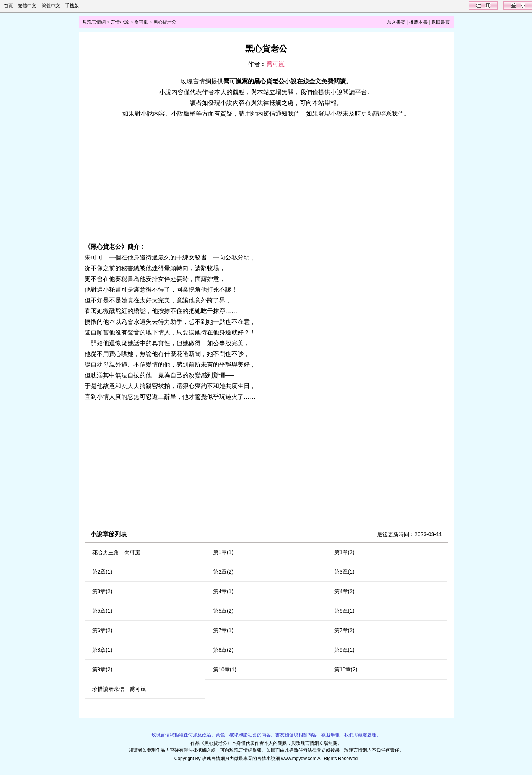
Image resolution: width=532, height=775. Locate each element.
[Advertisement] (266, 180)
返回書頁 (441, 22)
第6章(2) (102, 630)
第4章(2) (344, 591)
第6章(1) (344, 611)
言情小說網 (268, 759)
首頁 (8, 6)
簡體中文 (51, 6)
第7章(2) (344, 630)
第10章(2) (346, 669)
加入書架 (396, 22)
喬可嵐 (141, 22)
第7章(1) (223, 630)
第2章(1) (102, 572)
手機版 (72, 6)
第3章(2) (102, 591)
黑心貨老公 (165, 22)
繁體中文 (27, 6)
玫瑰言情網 (94, 22)
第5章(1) (102, 611)
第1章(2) (344, 552)
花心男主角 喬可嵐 (116, 552)
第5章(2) (223, 611)
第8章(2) (223, 650)
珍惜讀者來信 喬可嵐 (119, 689)
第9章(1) (344, 650)
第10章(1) (225, 669)
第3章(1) (344, 572)
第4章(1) (223, 591)
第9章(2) (102, 669)
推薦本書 (418, 22)
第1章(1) (223, 552)
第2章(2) (223, 572)
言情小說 (120, 22)
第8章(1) (102, 650)
